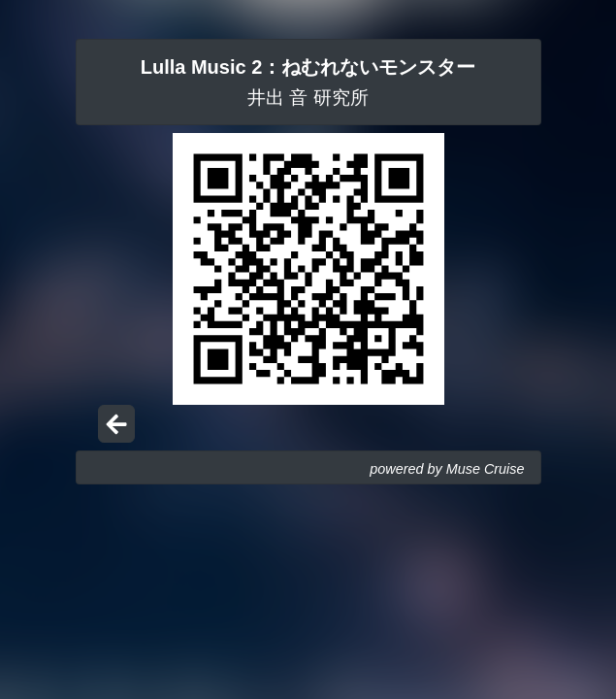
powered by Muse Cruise (447, 469)
